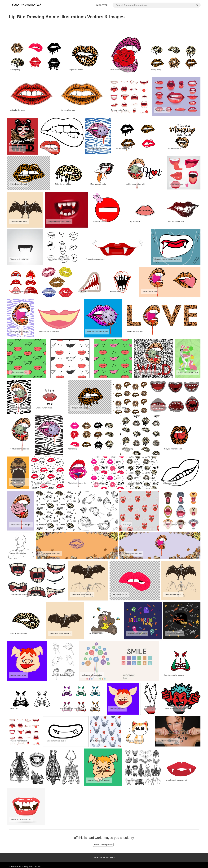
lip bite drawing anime (103, 845)
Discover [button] (104, 5)
